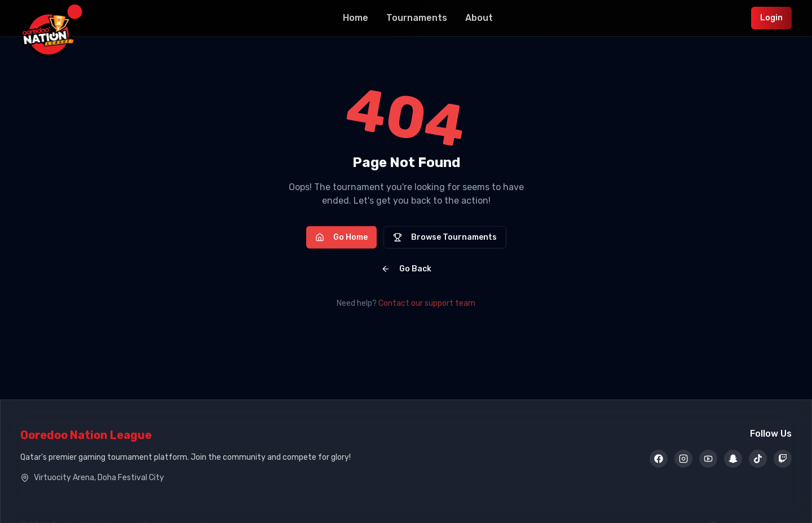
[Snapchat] (733, 459)
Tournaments (417, 18)
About (479, 18)
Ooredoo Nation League (86, 435)
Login (771, 18)
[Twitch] (783, 459)
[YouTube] (708, 459)
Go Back (406, 270)
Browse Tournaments (445, 238)
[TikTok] (758, 459)
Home (356, 18)
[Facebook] (659, 459)
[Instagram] (683, 459)
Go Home (341, 238)
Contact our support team (427, 303)
